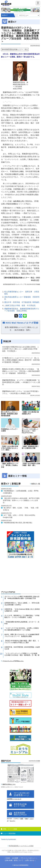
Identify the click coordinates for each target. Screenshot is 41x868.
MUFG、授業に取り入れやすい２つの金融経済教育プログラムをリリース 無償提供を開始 (22, 635)
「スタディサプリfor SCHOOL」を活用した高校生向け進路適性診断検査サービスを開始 (22, 629)
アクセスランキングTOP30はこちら (13, 661)
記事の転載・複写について (14, 860)
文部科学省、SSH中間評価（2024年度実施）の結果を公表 (22, 648)
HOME (8, 858)
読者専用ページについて (14, 799)
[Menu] (38, 3)
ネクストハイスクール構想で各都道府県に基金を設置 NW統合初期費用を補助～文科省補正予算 (22, 597)
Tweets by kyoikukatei (8, 839)
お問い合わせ (30, 860)
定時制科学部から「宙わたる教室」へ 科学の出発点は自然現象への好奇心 (22, 604)
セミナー (13, 821)
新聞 (22, 819)
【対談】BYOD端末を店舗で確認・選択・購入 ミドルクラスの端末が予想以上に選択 (22, 642)
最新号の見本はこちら (9, 784)
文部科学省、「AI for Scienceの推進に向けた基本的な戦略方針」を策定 (22, 610)
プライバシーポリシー (28, 858)
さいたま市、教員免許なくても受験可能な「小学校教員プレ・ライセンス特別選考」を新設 (22, 616)
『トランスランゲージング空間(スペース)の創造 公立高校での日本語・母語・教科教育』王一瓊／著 (22, 654)
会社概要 (15, 858)
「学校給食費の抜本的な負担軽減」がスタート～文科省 (22, 623)
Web (26, 819)
